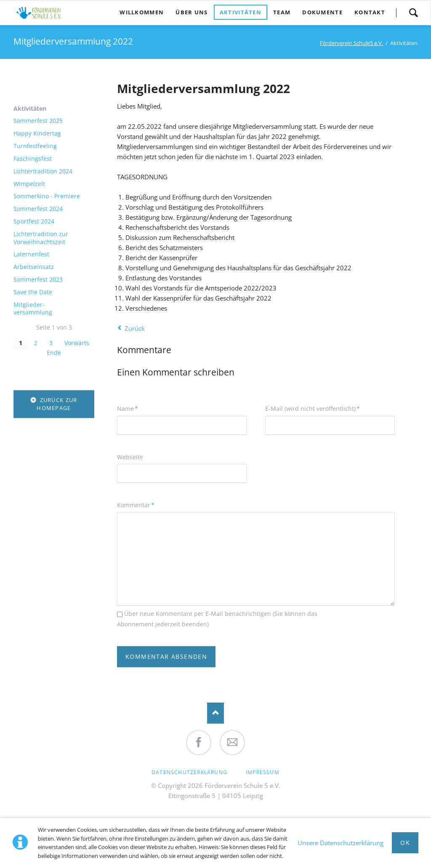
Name (131, 408)
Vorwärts (77, 343)
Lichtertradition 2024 (43, 171)
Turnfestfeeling (35, 146)
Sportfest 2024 (34, 221)
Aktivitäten (241, 12)
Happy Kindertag (37, 133)
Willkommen (142, 12)
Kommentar (136, 505)
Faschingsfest (33, 159)
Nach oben (215, 713)
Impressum (263, 772)
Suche (413, 13)
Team (282, 12)
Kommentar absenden (166, 656)
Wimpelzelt (29, 184)
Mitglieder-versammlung (33, 309)
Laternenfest (31, 254)
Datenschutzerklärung (189, 772)
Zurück (135, 328)
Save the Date (33, 292)
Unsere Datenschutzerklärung (341, 843)
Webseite (130, 457)
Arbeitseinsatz (34, 267)
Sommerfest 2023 (38, 280)
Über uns (192, 12)
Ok (405, 843)
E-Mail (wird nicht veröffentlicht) (313, 408)
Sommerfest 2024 (38, 209)
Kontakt (370, 12)
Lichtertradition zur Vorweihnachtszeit (41, 238)
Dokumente (322, 12)
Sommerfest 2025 (38, 121)
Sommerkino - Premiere (47, 196)
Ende (54, 353)
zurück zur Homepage (57, 404)
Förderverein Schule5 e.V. (351, 43)
